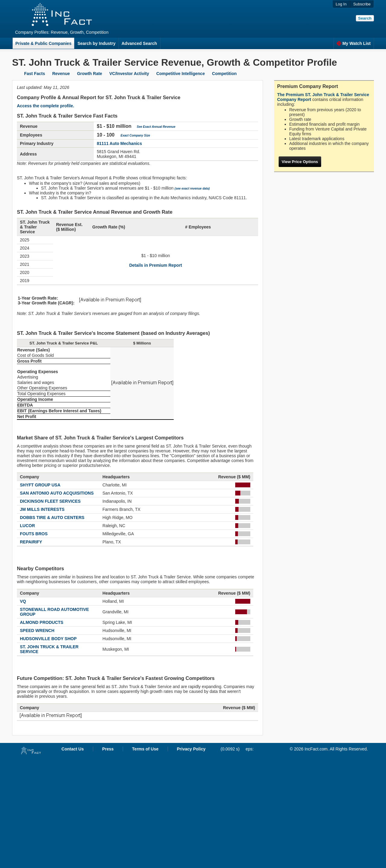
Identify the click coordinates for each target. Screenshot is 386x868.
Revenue (61, 74)
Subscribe (362, 4)
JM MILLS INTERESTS (42, 509)
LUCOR (27, 526)
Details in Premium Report (155, 265)
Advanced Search (139, 43)
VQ (23, 601)
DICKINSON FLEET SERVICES (50, 501)
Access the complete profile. (46, 106)
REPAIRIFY (31, 542)
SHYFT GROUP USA (40, 485)
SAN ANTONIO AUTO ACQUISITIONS (57, 493)
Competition (224, 74)
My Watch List (354, 43)
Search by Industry (96, 43)
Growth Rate (89, 74)
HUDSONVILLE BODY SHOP (48, 639)
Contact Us (73, 749)
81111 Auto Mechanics (119, 143)
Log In (341, 4)
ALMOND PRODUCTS (42, 622)
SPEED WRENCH (37, 631)
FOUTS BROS (34, 534)
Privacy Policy (191, 749)
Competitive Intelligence (180, 74)
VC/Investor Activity (129, 74)
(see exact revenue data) (192, 189)
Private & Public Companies (43, 43)
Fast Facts (35, 74)
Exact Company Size (135, 135)
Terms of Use (145, 749)
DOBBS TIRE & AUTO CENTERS (52, 517)
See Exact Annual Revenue (156, 127)
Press (108, 749)
